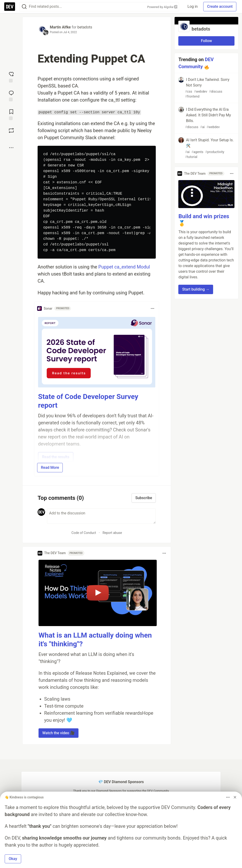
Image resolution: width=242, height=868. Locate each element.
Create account (220, 6)
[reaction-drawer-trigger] (11, 77)
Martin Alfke (60, 27)
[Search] (24, 7)
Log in (193, 6)
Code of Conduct (84, 533)
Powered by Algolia (162, 7)
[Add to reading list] (11, 114)
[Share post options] (11, 148)
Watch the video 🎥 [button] (59, 733)
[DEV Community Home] (10, 7)
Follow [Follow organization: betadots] (206, 41)
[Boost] (11, 130)
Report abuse (112, 533)
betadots (85, 27)
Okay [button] (13, 859)
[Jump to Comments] (11, 95)
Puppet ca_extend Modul (124, 267)
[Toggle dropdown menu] (152, 308)
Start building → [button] (196, 289)
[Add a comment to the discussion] (101, 516)
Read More (50, 468)
